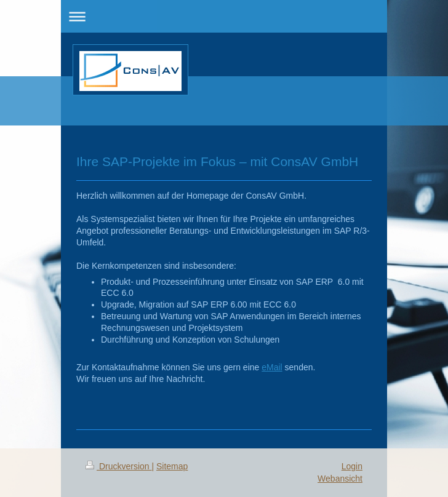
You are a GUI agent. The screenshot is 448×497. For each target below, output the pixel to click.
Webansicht (340, 479)
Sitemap (172, 466)
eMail (272, 367)
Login (352, 466)
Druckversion (118, 466)
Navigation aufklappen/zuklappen (224, 16)
